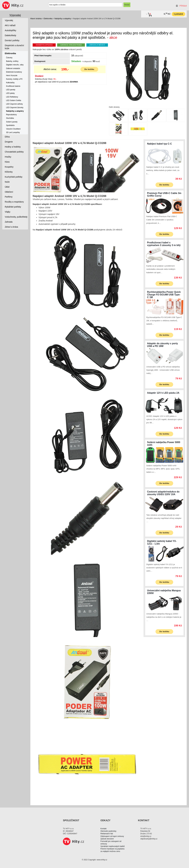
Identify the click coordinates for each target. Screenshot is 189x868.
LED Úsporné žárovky (15, 108)
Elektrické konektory (14, 72)
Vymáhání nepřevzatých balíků (113, 846)
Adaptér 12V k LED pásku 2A (163, 393)
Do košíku (89, 69)
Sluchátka (10, 118)
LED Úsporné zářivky (14, 104)
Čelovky (9, 58)
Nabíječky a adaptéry (63, 19)
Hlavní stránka (36, 19)
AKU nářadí (10, 25)
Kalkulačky (10, 83)
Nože (7, 182)
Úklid (7, 187)
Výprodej (15, 15)
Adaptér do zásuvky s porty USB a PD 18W (162, 345)
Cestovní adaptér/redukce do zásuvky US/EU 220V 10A (163, 493)
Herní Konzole (12, 76)
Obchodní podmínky (108, 831)
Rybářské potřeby (13, 207)
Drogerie (9, 142)
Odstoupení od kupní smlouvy (112, 836)
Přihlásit (183, 6)
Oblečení (9, 192)
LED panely (11, 90)
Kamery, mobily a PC (14, 79)
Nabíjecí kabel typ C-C (159, 144)
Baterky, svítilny (12, 61)
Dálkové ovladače (13, 68)
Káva (7, 162)
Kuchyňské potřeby (14, 177)
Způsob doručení (107, 839)
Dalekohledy (11, 35)
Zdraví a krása (11, 227)
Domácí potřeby (12, 40)
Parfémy (9, 197)
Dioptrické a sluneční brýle (14, 47)
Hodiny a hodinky (13, 147)
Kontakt (103, 829)
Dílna (7, 137)
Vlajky (8, 212)
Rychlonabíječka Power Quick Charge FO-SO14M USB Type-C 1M (164, 295)
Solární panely (12, 122)
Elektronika (48, 19)
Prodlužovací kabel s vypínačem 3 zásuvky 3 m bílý (164, 244)
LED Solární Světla (14, 100)
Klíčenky (9, 172)
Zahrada (9, 222)
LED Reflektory (12, 97)
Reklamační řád (107, 834)
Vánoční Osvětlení (13, 129)
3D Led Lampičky (13, 132)
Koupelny (9, 167)
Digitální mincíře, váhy (15, 65)
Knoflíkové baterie (13, 86)
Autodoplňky (11, 30)
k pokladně (178, 14)
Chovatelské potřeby (14, 152)
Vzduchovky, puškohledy (16, 217)
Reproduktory (11, 115)
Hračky (8, 157)
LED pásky (10, 93)
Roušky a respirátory (14, 202)
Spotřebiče (10, 125)
